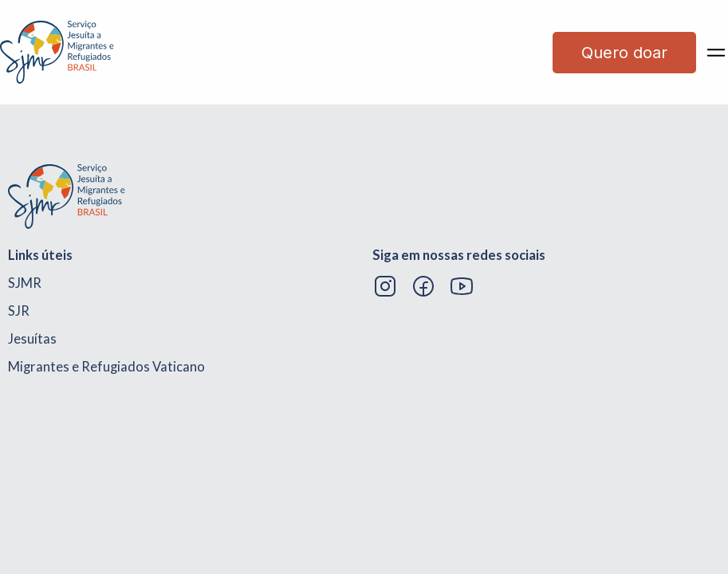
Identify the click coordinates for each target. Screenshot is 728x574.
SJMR (25, 283)
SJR (19, 311)
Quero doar (624, 53)
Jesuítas (32, 339)
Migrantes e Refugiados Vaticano (106, 367)
